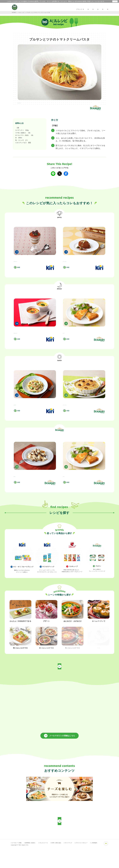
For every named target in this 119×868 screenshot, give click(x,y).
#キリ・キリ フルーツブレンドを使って (26, 267)
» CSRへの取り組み (61, 863)
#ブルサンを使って (62, 103)
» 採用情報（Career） (32, 863)
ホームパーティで (59, 222)
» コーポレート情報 (17, 863)
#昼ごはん (49, 103)
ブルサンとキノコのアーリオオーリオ (28, 492)
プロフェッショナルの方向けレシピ (60, 841)
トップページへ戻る (60, 687)
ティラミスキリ (19, 259)
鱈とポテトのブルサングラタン (75, 414)
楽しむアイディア (63, 9)
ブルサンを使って (59, 454)
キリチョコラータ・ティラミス (75, 259)
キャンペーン (38, 9)
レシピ (50, 9)
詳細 (106, 1)
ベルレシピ (21, 12)
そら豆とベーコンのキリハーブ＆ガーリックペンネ (33, 414)
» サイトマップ (75, 863)
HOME (14, 12)
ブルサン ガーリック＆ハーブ (25, 128)
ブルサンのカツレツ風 (71, 337)
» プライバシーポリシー (89, 863)
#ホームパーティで (25, 103)
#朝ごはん (41, 264)
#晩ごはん (38, 103)
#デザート (18, 264)
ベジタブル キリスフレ (22, 337)
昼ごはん (59, 377)
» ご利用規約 (103, 863)
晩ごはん (59, 299)
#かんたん (67, 264)
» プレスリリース (47, 863)
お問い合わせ (79, 9)
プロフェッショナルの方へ (97, 9)
